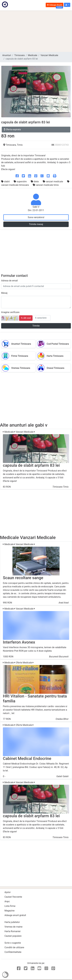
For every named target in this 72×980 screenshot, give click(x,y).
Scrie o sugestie (13, 943)
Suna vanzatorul (36, 217)
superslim (21, 182)
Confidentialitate (13, 952)
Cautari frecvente (13, 897)
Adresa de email (9, 281)
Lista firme (10, 906)
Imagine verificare (10, 312)
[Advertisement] (36, 31)
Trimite (36, 326)
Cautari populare (13, 936)
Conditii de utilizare (14, 947)
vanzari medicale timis (46, 185)
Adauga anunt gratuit (15, 915)
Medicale (33, 55)
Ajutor (8, 892)
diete (35, 182)
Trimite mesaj (36, 224)
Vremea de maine (13, 927)
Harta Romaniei (13, 931)
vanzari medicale (53, 182)
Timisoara (19, 55)
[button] (67, 5)
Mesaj (4, 293)
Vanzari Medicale (49, 55)
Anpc (7, 901)
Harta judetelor (12, 922)
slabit (6, 182)
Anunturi (7, 55)
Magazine (10, 911)
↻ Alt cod (26, 318)
